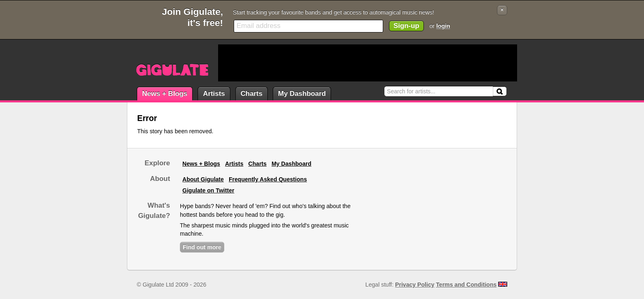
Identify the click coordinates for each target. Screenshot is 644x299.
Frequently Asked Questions (268, 179)
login (443, 26)
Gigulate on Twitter (208, 190)
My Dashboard (302, 94)
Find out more (202, 247)
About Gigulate (203, 179)
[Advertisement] (368, 63)
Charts (252, 94)
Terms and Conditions (467, 285)
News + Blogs (165, 94)
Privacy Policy (415, 285)
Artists (214, 94)
